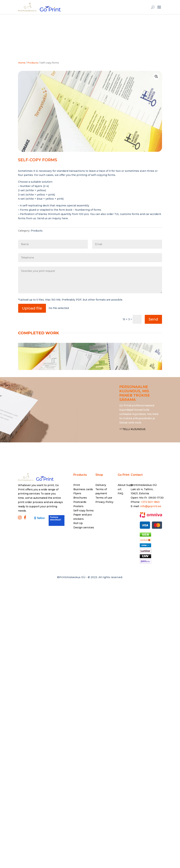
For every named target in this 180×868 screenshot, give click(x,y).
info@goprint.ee (151, 506)
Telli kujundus (134, 429)
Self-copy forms (84, 511)
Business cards (83, 489)
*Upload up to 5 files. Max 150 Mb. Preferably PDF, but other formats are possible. (71, 300)
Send (153, 319)
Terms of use (104, 498)
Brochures (80, 498)
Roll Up (78, 523)
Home (22, 63)
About (122, 485)
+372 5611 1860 (150, 502)
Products (37, 231)
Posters (78, 506)
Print (77, 485)
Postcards (80, 502)
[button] (156, 77)
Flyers (77, 493)
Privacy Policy (104, 502)
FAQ (120, 493)
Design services (84, 527)
